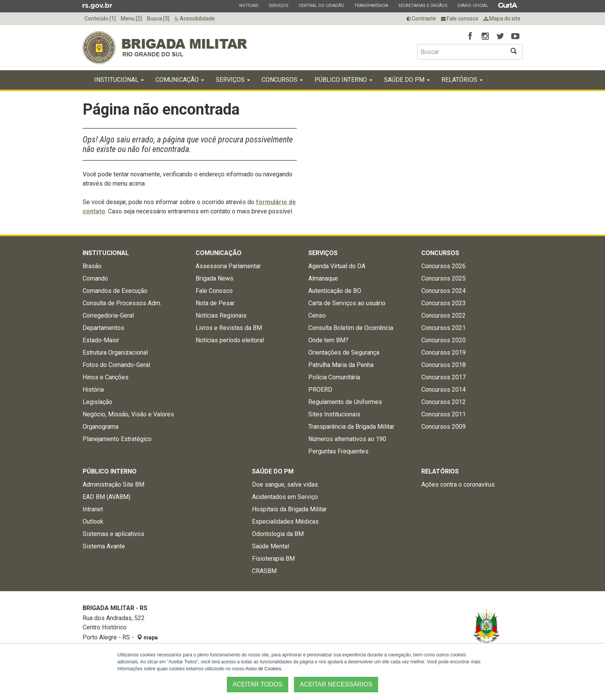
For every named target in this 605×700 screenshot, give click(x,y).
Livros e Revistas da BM (229, 328)
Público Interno (343, 80)
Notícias (249, 5)
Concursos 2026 (444, 266)
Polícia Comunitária (334, 377)
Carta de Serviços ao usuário (347, 303)
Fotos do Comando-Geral (116, 365)
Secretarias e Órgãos (423, 5)
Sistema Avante (104, 546)
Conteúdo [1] (100, 19)
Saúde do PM (407, 80)
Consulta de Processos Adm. (122, 303)
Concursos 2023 (444, 303)
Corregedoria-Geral (108, 315)
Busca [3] (158, 19)
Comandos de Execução (115, 291)
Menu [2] (131, 19)
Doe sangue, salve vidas (285, 484)
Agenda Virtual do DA (337, 266)
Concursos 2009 (444, 427)
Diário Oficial (473, 5)
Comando (95, 278)
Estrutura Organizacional (115, 353)
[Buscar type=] (461, 52)
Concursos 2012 (444, 402)
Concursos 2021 (444, 328)
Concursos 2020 (444, 340)
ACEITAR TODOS (258, 684)
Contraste (421, 19)
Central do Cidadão (321, 5)
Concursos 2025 (444, 278)
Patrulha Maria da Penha (341, 365)
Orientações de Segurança (344, 353)
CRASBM (264, 571)
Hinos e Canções (106, 377)
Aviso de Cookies (263, 669)
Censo (317, 315)
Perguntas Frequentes (338, 451)
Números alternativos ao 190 (347, 439)
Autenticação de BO (335, 291)
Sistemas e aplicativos (113, 534)
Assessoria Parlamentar (228, 266)
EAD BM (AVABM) (106, 497)
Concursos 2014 (444, 390)
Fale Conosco (214, 291)
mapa (147, 637)
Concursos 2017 (444, 377)
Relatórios (462, 80)
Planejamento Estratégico (117, 439)
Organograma (101, 427)
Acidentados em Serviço (285, 497)
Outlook (93, 522)
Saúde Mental (270, 546)
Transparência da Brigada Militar (351, 427)
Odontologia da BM (278, 534)
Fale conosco (460, 19)
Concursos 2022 (444, 315)
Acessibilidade (195, 19)
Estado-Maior (101, 340)
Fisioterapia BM (273, 559)
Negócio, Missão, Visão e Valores (128, 414)
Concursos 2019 (444, 353)
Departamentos (103, 328)
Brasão (92, 266)
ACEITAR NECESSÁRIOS (336, 684)
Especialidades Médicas (285, 522)
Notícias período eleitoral (230, 340)
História (93, 390)
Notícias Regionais (221, 315)
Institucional (119, 80)
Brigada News (215, 278)
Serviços (278, 5)
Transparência (371, 5)
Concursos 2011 (444, 414)
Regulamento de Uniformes (345, 402)
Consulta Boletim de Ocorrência (351, 328)
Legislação (97, 402)
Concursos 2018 (444, 365)
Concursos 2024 (444, 291)
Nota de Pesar (215, 303)
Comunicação (180, 80)
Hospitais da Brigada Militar (289, 509)
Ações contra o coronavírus (458, 484)
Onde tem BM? (328, 340)
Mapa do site (502, 19)
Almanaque (323, 278)
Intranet (93, 509)
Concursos (282, 80)
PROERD (320, 390)
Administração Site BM (113, 484)
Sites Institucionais (334, 414)
